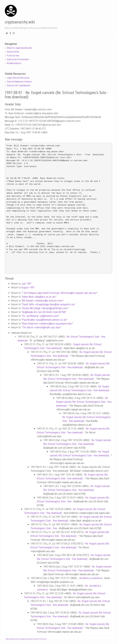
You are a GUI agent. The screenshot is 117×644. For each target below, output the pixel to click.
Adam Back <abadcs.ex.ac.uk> (39, 297)
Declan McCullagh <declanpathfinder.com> (45, 308)
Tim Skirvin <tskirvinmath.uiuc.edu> (41, 327)
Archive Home (13, 52)
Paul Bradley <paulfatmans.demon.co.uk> (45, 320)
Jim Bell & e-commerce (91, 578)
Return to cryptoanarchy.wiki (19, 48)
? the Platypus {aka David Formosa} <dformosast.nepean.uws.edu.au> (60, 293)
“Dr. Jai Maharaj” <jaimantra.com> (40, 316)
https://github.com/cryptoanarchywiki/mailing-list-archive (26, 639)
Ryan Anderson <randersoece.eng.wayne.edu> (47, 324)
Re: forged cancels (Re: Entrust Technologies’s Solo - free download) (84, 402)
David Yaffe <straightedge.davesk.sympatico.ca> (48, 304)
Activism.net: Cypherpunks (19, 85)
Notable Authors (14, 63)
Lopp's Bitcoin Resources (18, 78)
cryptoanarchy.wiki (20, 22)
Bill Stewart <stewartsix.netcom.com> (43, 301)
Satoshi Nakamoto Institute (19, 82)
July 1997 (26, 284)
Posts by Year (13, 56)
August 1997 (28, 288)
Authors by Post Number (18, 59)
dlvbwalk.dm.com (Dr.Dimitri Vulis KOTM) (44, 312)
